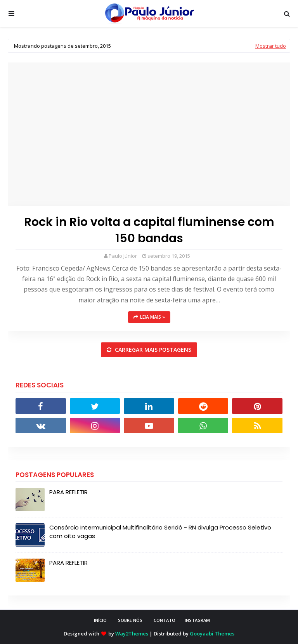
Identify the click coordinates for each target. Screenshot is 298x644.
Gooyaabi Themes (212, 634)
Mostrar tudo (271, 46)
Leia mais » (152, 317)
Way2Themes (132, 634)
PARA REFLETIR (68, 492)
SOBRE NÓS (130, 620)
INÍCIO (100, 620)
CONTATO (165, 620)
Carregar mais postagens (152, 350)
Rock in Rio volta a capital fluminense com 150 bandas (149, 230)
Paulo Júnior (123, 256)
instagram (197, 620)
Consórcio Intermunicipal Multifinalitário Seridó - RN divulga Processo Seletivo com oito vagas (160, 532)
